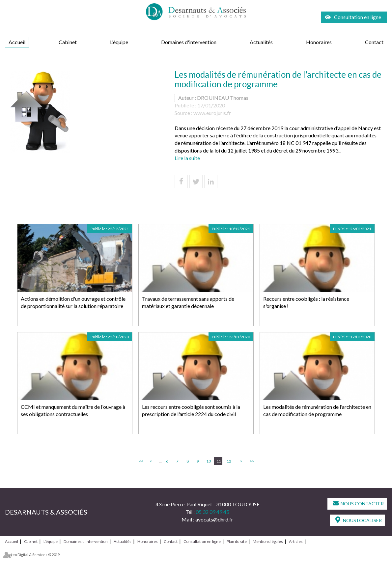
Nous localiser (362, 520)
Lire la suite (187, 158)
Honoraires (319, 42)
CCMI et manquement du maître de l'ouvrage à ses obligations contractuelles (73, 410)
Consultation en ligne (358, 17)
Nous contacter (362, 504)
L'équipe (119, 42)
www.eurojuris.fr (212, 113)
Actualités (261, 42)
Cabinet (68, 42)
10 (209, 461)
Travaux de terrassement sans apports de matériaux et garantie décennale (188, 302)
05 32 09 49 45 (212, 512)
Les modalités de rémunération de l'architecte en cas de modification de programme (317, 410)
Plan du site (237, 541)
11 (219, 461)
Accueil (17, 42)
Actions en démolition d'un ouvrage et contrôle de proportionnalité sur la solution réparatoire (73, 302)
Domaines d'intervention (189, 42)
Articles (296, 541)
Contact (374, 42)
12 (229, 461)
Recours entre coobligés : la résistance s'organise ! (306, 302)
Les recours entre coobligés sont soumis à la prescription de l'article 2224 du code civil (191, 410)
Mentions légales (268, 541)
